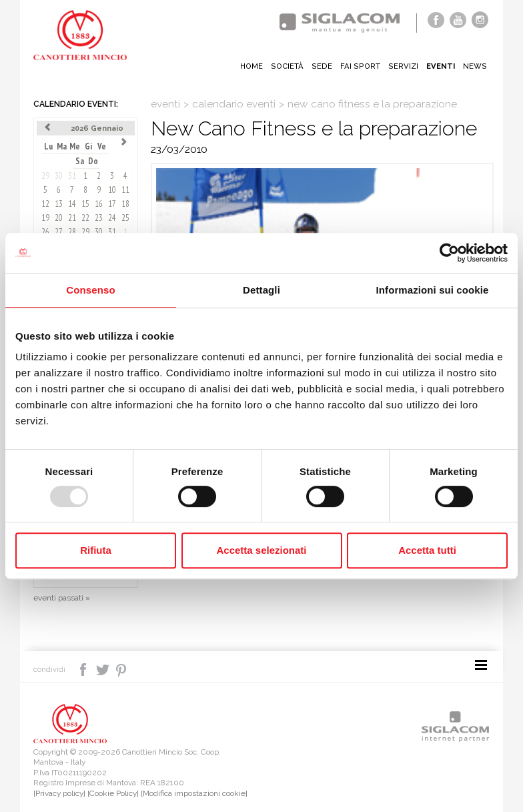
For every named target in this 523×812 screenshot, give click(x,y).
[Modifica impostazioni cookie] (194, 793)
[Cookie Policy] (113, 793)
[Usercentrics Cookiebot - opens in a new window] (449, 253)
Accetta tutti (427, 550)
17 (112, 204)
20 (59, 218)
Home (251, 66)
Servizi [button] (403, 66)
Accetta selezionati (261, 550)
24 (112, 218)
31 (72, 176)
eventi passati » (62, 598)
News (475, 66)
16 (99, 204)
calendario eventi (234, 104)
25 (125, 218)
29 (45, 176)
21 (72, 218)
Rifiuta (96, 550)
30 (59, 176)
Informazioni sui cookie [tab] (433, 290)
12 (45, 204)
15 (85, 204)
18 (125, 204)
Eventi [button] (441, 66)
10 (112, 190)
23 (99, 218)
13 (59, 204)
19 (45, 218)
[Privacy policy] (59, 793)
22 (85, 218)
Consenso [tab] (90, 290)
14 (72, 204)
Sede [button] (322, 66)
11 (125, 190)
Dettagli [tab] (261, 290)
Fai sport (360, 66)
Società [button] (287, 66)
